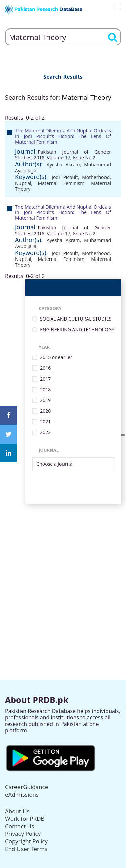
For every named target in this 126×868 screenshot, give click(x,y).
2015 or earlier (56, 358)
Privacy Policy (23, 834)
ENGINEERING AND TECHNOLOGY (77, 330)
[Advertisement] (63, 566)
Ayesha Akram (63, 164)
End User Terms (26, 849)
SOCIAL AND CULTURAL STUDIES (76, 319)
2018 (45, 390)
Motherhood (96, 177)
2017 (45, 379)
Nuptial (23, 183)
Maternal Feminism (61, 183)
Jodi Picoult (65, 177)
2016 (45, 368)
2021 (45, 422)
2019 (45, 400)
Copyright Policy (26, 841)
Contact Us (19, 826)
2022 (45, 433)
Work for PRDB (25, 819)
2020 (45, 411)
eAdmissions (22, 794)
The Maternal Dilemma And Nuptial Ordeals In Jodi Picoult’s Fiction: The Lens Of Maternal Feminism (63, 136)
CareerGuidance (27, 787)
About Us (17, 811)
